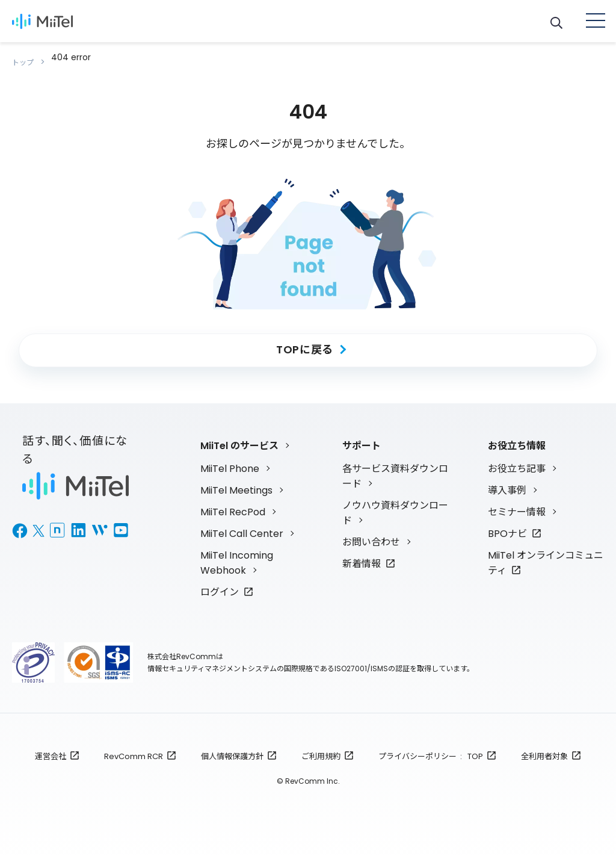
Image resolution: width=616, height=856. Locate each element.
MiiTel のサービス (239, 436)
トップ (26, 57)
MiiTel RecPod (233, 502)
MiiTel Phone (230, 459)
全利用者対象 (544, 747)
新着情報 (362, 554)
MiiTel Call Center (242, 524)
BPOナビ (507, 524)
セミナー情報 (517, 502)
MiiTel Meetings (236, 481)
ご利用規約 (321, 747)
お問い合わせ (371, 532)
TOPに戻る (305, 340)
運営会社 (51, 747)
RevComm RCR (134, 747)
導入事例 (507, 481)
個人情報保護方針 (232, 747)
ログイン (220, 582)
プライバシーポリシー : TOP (431, 747)
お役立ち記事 (517, 459)
